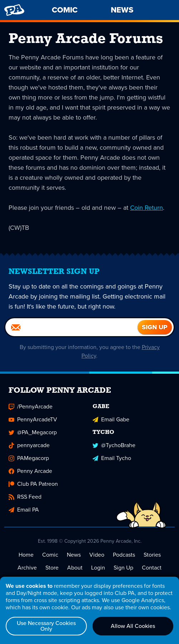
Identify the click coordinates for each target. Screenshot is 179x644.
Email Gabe (111, 419)
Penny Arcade (30, 471)
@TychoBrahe (114, 445)
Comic (50, 555)
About (75, 568)
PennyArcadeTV (33, 419)
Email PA (24, 510)
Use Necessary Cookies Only (46, 626)
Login (98, 568)
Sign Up (123, 568)
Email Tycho (112, 458)
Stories (152, 555)
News (74, 555)
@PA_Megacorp (33, 432)
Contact (152, 568)
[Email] (71, 327)
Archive (27, 568)
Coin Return (146, 208)
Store (52, 568)
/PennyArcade (31, 406)
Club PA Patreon (33, 484)
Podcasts (124, 555)
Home (26, 555)
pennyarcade (29, 445)
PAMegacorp (29, 458)
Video (97, 555)
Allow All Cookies (133, 626)
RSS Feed (25, 497)
